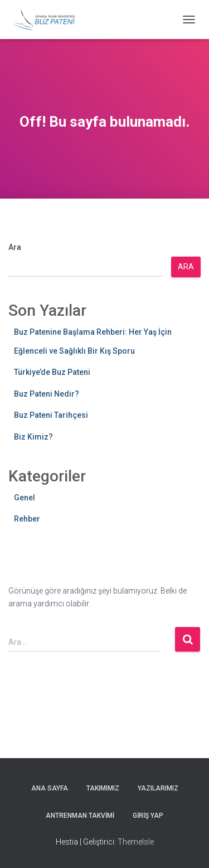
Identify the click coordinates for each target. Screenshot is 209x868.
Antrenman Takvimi (80, 816)
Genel (25, 498)
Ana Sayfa (50, 788)
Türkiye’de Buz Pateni (52, 372)
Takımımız (103, 788)
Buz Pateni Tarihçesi (51, 415)
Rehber (27, 519)
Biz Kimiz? (33, 437)
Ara (15, 247)
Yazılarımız (158, 788)
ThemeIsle (136, 842)
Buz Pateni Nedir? (47, 394)
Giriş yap (148, 816)
